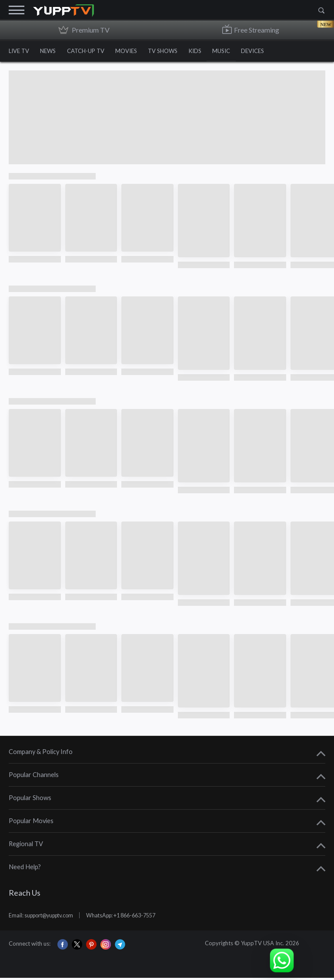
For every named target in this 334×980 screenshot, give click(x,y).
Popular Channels (34, 777)
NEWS (50, 52)
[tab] (167, 755)
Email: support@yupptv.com (45, 917)
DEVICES (267, 52)
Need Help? (25, 869)
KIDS (205, 52)
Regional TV (26, 846)
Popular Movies (31, 823)
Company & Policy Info (41, 754)
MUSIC (233, 52)
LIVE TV (19, 52)
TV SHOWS (171, 52)
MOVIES (132, 52)
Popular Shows (30, 800)
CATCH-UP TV (90, 52)
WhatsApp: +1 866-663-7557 (132, 917)
